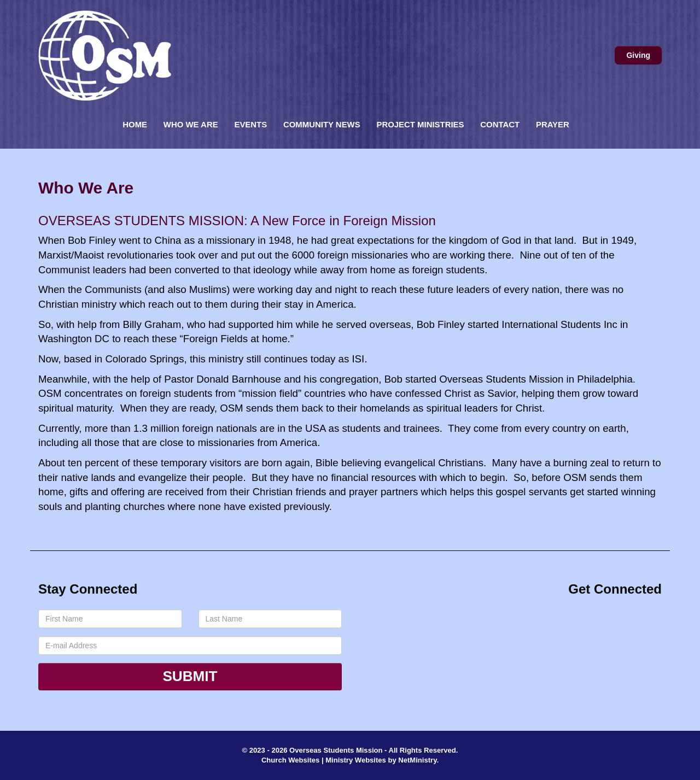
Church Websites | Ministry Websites (325, 760)
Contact (500, 124)
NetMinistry (417, 760)
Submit (190, 676)
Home (135, 124)
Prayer (553, 124)
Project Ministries (420, 124)
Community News (322, 124)
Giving (638, 55)
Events (250, 124)
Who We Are (191, 124)
